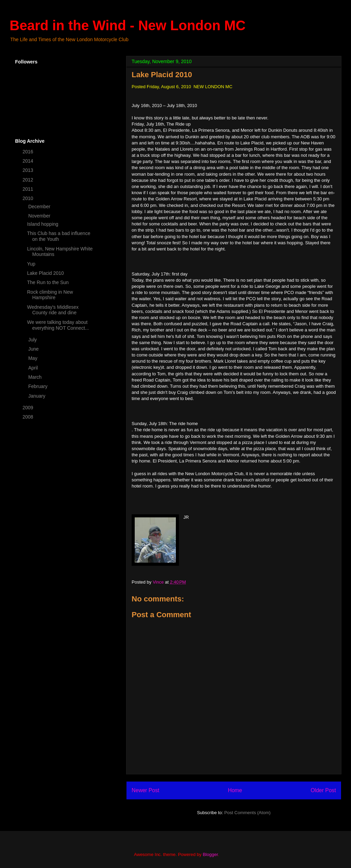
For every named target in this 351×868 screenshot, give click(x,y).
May (33, 358)
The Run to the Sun (48, 282)
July (33, 340)
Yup (31, 264)
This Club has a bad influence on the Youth (59, 236)
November (40, 216)
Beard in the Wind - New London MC (128, 25)
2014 (29, 161)
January (37, 396)
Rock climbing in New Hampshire (50, 295)
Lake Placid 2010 (45, 273)
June (34, 349)
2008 (29, 417)
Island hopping (43, 224)
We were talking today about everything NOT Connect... (58, 325)
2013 (29, 170)
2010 (29, 198)
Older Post (323, 790)
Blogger (210, 854)
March (35, 377)
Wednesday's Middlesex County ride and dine (53, 310)
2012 (29, 180)
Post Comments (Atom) (247, 813)
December (40, 207)
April (34, 368)
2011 (29, 189)
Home (235, 790)
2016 (29, 152)
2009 (29, 408)
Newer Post (146, 790)
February (38, 386)
